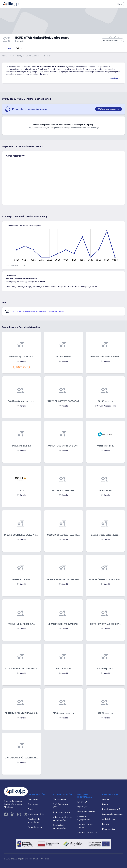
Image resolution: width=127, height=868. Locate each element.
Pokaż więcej (115, 78)
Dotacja (106, 824)
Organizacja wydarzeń (112, 814)
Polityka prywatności (112, 809)
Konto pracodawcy (61, 812)
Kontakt (106, 804)
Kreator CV (82, 802)
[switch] (109, 109)
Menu (118, 4)
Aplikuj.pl (6, 56)
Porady (31, 809)
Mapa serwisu (108, 829)
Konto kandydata (36, 814)
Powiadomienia (35, 827)
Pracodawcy (17, 56)
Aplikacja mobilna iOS (87, 832)
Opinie (19, 48)
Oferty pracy (34, 799)
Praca (8, 48)
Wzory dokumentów (87, 812)
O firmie (106, 799)
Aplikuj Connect (109, 819)
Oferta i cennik (59, 799)
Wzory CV (82, 807)
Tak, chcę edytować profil (112, 40)
